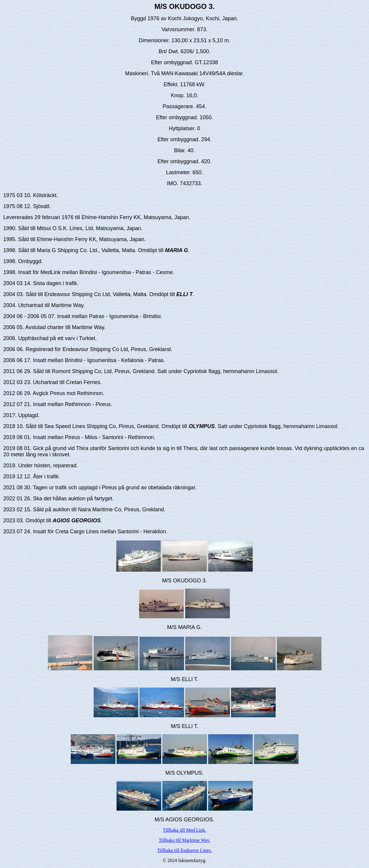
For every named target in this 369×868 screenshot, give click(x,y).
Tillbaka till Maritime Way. (185, 840)
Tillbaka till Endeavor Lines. (184, 850)
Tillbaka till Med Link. (184, 830)
